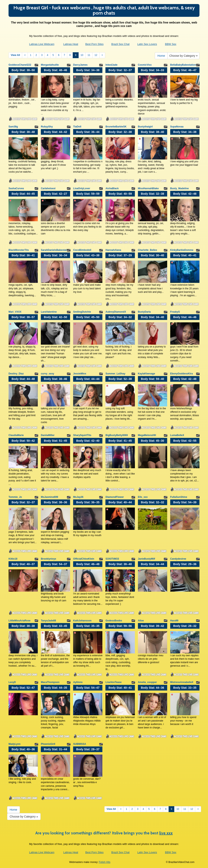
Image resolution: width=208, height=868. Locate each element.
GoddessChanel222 (20, 65)
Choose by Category (183, 56)
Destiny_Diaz (16, 374)
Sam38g (13, 127)
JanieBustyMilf (147, 559)
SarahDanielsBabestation (56, 250)
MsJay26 (78, 497)
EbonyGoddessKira (181, 374)
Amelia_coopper (147, 682)
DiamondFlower (115, 497)
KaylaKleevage (147, 374)
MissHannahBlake (148, 188)
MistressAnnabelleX (182, 682)
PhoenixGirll (48, 744)
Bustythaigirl (145, 127)
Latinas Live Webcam (42, 44)
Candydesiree (178, 559)
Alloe (141, 621)
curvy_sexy (47, 374)
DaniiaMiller (48, 435)
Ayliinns (78, 682)
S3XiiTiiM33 (112, 559)
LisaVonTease (113, 682)
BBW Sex (171, 44)
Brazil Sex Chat (120, 44)
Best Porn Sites (94, 44)
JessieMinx (80, 374)
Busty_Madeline (179, 188)
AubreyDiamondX (116, 312)
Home (161, 56)
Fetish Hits (105, 862)
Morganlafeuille (50, 65)
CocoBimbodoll (82, 250)
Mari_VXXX (15, 312)
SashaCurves (16, 188)
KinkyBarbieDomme (182, 250)
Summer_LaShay (115, 374)
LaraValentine (49, 312)
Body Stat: (23, 70)
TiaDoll (77, 127)
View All (15, 55)
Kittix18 (13, 559)
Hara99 (174, 621)
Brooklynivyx (48, 559)
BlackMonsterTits (19, 250)
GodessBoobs (114, 621)
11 (89, 55)
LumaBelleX (177, 435)
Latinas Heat (71, 44)
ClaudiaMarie (16, 435)
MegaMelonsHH (147, 435)
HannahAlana (113, 250)
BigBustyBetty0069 (116, 435)
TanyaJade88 (48, 621)
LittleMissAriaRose (19, 621)
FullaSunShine (179, 497)
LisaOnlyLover (82, 188)
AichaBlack (112, 188)
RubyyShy (47, 127)
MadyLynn (15, 744)
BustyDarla (144, 312)
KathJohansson (82, 621)
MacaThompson (50, 682)
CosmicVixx (145, 65)
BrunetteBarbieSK (116, 127)
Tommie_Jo (15, 497)
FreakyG (175, 312)
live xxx (166, 833)
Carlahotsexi (48, 188)
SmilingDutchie (82, 312)
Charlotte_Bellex (148, 250)
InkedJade (111, 65)
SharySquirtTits (82, 435)
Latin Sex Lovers (147, 44)
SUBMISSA (80, 744)
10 (82, 55)
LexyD (12, 682)
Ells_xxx (143, 497)
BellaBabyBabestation (183, 65)
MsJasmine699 (49, 497)
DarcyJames (80, 65)
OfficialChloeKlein (84, 559)
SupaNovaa (177, 127)
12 (96, 55)
